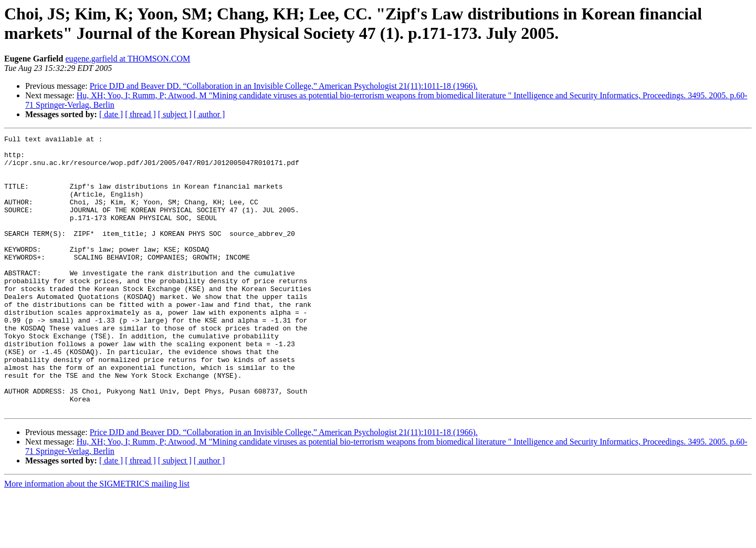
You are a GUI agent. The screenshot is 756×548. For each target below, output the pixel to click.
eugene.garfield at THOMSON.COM (128, 59)
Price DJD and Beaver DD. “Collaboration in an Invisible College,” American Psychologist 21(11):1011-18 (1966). (284, 86)
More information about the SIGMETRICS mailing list (97, 539)
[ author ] (209, 114)
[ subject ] (175, 114)
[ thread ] (140, 114)
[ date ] (111, 114)
